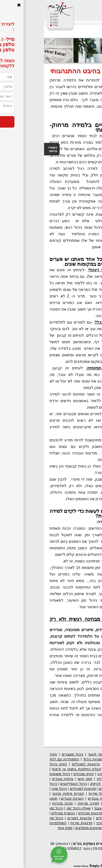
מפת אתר (21, 828)
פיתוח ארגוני (87, 754)
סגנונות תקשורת (83, 808)
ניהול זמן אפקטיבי (66, 823)
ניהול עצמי (58, 808)
